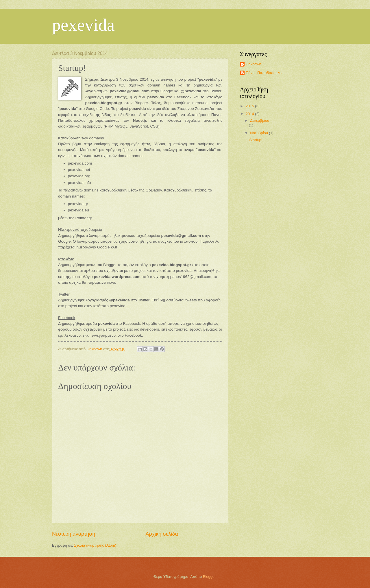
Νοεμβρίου (259, 133)
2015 (250, 106)
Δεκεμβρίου (260, 120)
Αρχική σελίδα (162, 534)
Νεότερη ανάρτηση (74, 534)
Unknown (254, 64)
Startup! (256, 140)
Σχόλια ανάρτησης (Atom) (95, 545)
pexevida (83, 25)
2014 (250, 114)
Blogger (209, 577)
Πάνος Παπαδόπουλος (264, 73)
